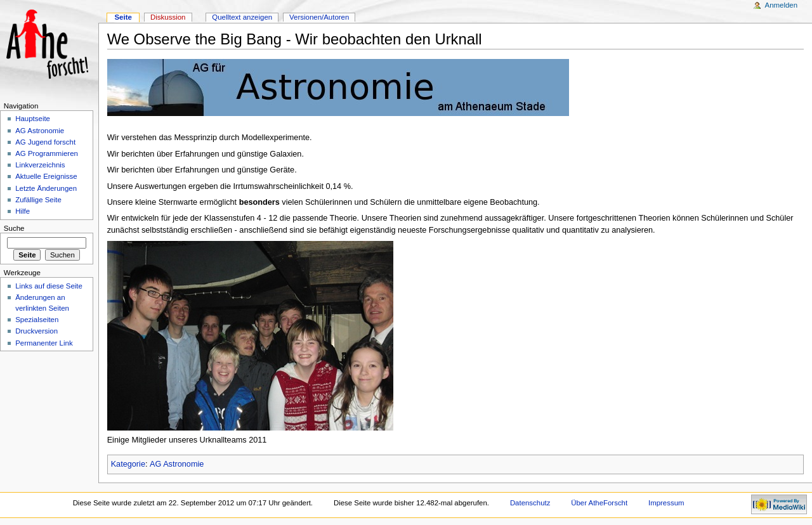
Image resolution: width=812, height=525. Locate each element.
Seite (123, 17)
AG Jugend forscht (45, 142)
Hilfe (23, 211)
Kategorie (128, 464)
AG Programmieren (47, 153)
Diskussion (168, 17)
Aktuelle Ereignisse (46, 176)
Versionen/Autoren (319, 17)
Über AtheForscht (599, 503)
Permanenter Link (44, 343)
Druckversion (36, 331)
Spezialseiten (37, 320)
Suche (14, 228)
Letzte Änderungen (46, 188)
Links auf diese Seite (49, 286)
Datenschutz (530, 503)
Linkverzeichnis (40, 165)
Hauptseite (33, 119)
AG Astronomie (177, 464)
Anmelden (782, 5)
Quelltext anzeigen (242, 17)
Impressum (666, 503)
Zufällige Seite (38, 200)
